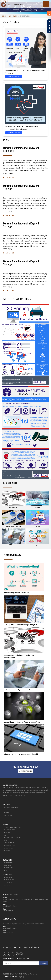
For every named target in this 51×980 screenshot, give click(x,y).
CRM (6, 840)
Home (4, 16)
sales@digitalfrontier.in (10, 906)
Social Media (8, 882)
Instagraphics (9, 880)
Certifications (9, 810)
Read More (9, 177)
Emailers (7, 885)
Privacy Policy (17, 947)
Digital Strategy (10, 830)
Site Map (37, 947)
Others (7, 851)
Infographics (9, 848)
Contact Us (8, 815)
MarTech (7, 832)
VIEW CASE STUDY (14, 77)
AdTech (7, 835)
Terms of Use (7, 947)
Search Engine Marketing (13, 827)
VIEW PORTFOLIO (25, 771)
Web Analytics (9, 845)
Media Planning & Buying (13, 838)
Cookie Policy (28, 947)
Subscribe (44, 963)
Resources (13, 16)
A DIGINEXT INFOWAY (11, 976)
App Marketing (9, 843)
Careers (7, 813)
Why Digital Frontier (11, 807)
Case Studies (8, 865)
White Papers (9, 863)
